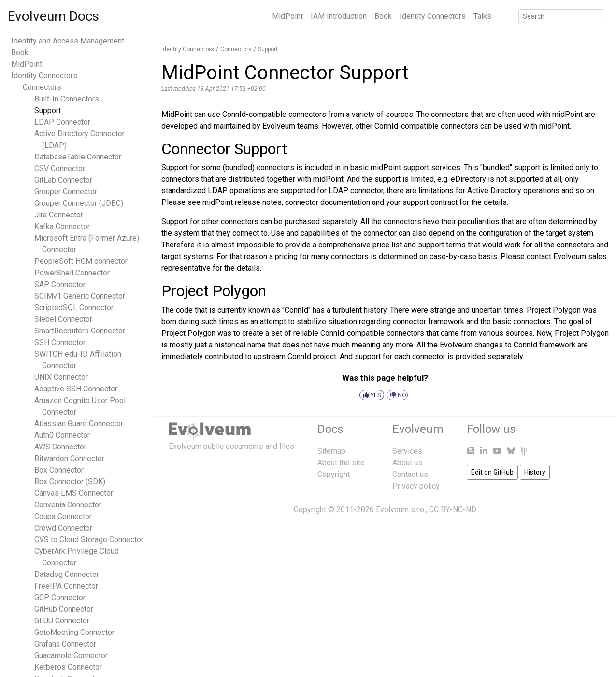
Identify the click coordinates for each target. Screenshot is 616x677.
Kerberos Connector (68, 667)
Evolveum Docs (53, 16)
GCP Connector (60, 598)
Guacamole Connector (71, 655)
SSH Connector (60, 342)
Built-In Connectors (67, 99)
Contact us (410, 474)
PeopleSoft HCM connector (81, 261)
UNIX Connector (61, 377)
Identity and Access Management (68, 41)
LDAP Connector (62, 122)
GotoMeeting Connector (74, 632)
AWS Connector (60, 447)
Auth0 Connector (62, 435)
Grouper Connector (66, 192)
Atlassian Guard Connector (79, 424)
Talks (482, 16)
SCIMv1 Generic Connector (80, 296)
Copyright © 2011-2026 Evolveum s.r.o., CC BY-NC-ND (385, 510)
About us (407, 463)
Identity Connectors (433, 16)
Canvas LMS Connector (74, 493)
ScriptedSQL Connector (74, 308)
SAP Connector (60, 284)
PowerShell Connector (72, 273)
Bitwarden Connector (69, 458)
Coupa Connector (63, 516)
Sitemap (331, 451)
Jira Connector (59, 215)
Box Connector (59, 470)
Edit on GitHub (492, 472)
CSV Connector (60, 168)
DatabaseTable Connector (78, 157)
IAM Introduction (339, 16)
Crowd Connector (63, 528)
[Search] (561, 17)
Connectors (42, 87)
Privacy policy (416, 486)
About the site (341, 463)
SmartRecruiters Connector (80, 331)
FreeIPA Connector (66, 586)
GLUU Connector (62, 621)
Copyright (334, 474)
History (535, 472)
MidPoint (287, 16)
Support (48, 110)
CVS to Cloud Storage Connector (89, 540)
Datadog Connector (67, 574)
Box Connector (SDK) (70, 482)
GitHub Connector (64, 609)
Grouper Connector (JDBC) (79, 203)
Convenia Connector (68, 505)
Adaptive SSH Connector (76, 389)
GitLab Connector (63, 180)
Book (383, 16)
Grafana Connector (65, 644)
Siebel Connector (63, 319)
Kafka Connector (62, 226)
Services (407, 451)
